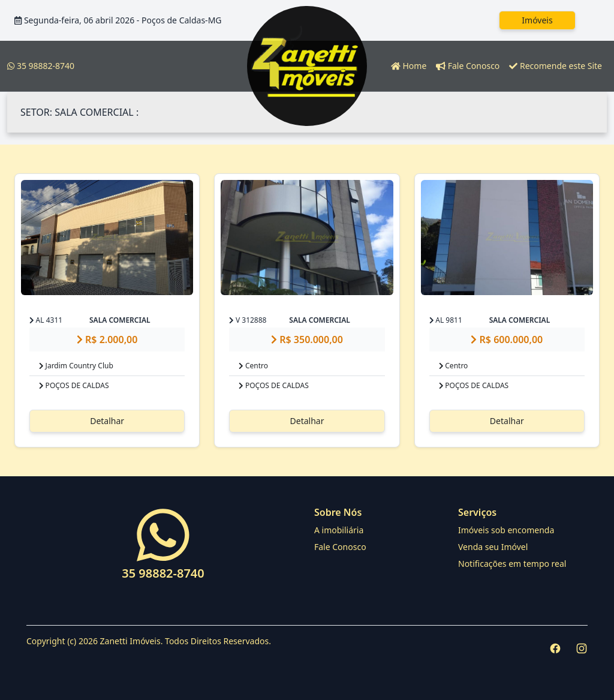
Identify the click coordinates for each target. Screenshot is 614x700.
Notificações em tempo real (512, 564)
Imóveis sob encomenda (506, 530)
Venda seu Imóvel (493, 547)
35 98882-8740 (41, 66)
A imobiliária (339, 530)
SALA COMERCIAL (120, 320)
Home (409, 66)
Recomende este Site (556, 66)
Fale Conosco (468, 66)
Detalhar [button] (107, 421)
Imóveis (537, 20)
